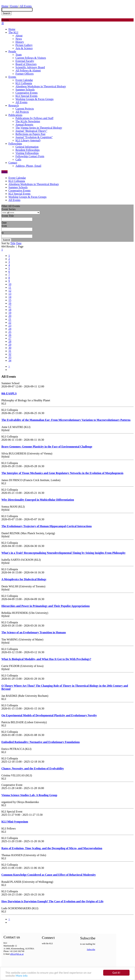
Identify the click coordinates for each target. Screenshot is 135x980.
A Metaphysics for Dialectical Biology (24, 579)
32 (10, 354)
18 (10, 310)
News (19, 39)
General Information (27, 147)
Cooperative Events (27, 93)
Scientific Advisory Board (30, 67)
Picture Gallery (24, 45)
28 (10, 341)
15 (10, 300)
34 (10, 360)
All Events (26, 6)
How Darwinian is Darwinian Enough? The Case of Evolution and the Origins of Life (52, 901)
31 (10, 351)
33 (10, 357)
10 (10, 284)
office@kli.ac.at (17, 954)
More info (22, 976)
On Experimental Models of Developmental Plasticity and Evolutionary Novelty (49, 715)
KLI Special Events (26, 96)
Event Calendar (24, 80)
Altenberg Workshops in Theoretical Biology (41, 86)
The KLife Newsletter (28, 121)
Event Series (8, 209)
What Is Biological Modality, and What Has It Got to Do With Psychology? (46, 659)
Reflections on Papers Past (30, 134)
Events (14, 6)
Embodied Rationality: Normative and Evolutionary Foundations (41, 742)
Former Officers (25, 74)
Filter (4, 172)
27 (10, 338)
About (19, 36)
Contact (13, 163)
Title (13, 243)
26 (10, 335)
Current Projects (25, 109)
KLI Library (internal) (28, 140)
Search (7, 13)
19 (10, 313)
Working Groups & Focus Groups (34, 99)
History (20, 42)
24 (10, 329)
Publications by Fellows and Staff (34, 118)
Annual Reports (24, 125)
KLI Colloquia (24, 83)
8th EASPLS (9, 393)
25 (10, 332)
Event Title (8, 216)
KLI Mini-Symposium (15, 822)
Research (14, 105)
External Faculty (25, 61)
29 (10, 345)
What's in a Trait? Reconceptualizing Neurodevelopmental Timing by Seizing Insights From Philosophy (63, 553)
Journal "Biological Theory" (31, 131)
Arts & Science (24, 48)
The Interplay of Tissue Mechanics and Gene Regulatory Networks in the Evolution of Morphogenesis (62, 473)
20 (10, 316)
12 (10, 291)
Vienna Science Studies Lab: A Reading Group (29, 795)
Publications (15, 115)
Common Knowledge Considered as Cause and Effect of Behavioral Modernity (49, 875)
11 (10, 287)
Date (4, 223)
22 (10, 322)
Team (19, 55)
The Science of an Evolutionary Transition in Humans (34, 632)
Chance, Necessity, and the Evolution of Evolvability (33, 768)
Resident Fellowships (28, 150)
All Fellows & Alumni (28, 71)
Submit (6, 240)
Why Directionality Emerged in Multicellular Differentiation (38, 500)
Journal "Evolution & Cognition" (34, 137)
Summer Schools (25, 90)
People (12, 51)
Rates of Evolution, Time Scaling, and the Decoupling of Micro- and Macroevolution (52, 848)
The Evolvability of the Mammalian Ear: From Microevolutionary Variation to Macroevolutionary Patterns (66, 420)
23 (10, 326)
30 (10, 348)
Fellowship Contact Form (30, 156)
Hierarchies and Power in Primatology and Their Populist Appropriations (46, 606)
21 (10, 319)
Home (5, 6)
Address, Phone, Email (28, 166)
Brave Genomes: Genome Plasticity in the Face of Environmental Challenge (47, 447)
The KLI (13, 32)
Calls (18, 159)
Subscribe (91, 949)
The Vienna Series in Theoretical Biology (39, 128)
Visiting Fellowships (27, 153)
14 (10, 297)
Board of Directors (26, 64)
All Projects (22, 112)
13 (10, 294)
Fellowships (15, 144)
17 (10, 306)
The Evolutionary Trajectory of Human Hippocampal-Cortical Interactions (47, 526)
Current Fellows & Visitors (31, 58)
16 (10, 303)
